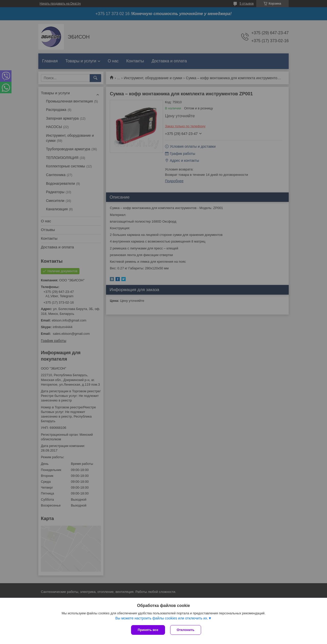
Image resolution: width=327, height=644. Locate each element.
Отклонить (186, 630)
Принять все (148, 630)
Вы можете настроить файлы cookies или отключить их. (162, 618)
